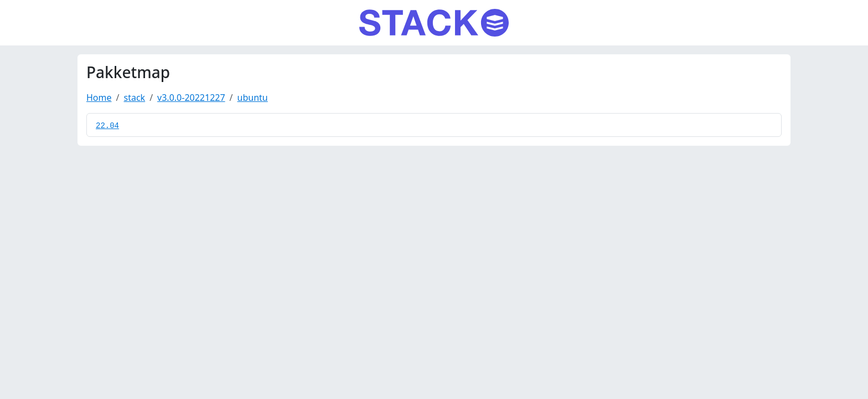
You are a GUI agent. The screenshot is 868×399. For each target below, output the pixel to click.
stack (134, 98)
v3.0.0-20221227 (191, 98)
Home (99, 98)
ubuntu (253, 98)
